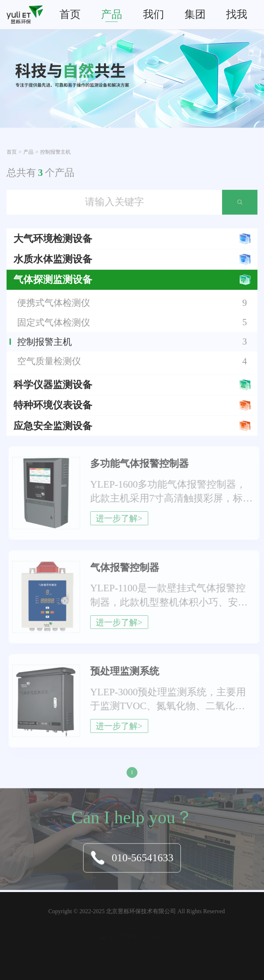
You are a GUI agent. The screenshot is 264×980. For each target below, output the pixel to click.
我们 (154, 14)
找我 (237, 14)
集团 (195, 14)
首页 (70, 14)
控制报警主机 (55, 152)
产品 (112, 14)
